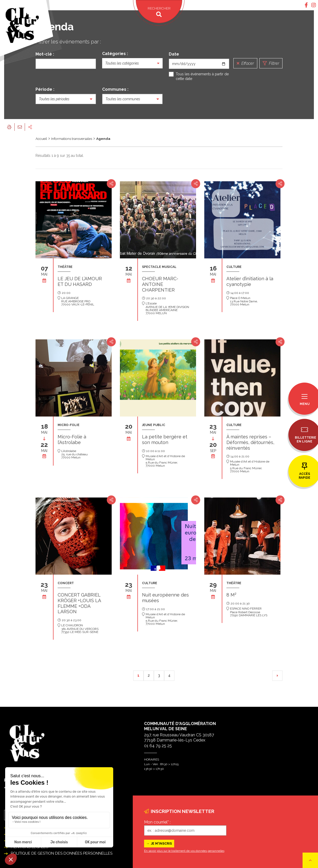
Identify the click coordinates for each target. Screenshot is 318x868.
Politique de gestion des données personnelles (62, 853)
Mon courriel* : (157, 822)
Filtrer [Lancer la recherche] (271, 63)
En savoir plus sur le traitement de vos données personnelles (184, 851)
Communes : (115, 89)
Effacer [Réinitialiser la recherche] (245, 63)
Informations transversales (72, 139)
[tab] (306, 5)
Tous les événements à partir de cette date (202, 76)
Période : (45, 89)
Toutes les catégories (122, 63)
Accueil (41, 139)
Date (174, 54)
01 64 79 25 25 (158, 746)
